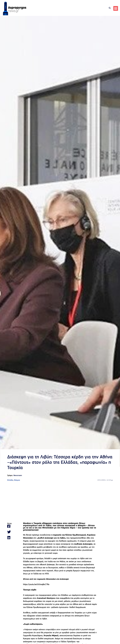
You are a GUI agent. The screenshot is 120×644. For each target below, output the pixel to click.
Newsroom (18, 476)
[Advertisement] (60, 502)
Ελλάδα (10, 480)
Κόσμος (17, 480)
